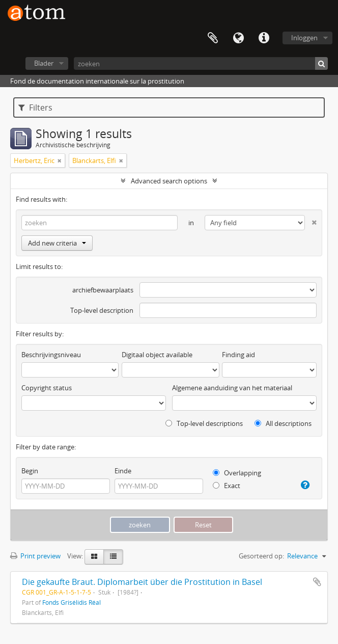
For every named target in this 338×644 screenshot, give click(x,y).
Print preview (35, 556)
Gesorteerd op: (261, 556)
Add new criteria (57, 243)
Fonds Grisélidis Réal (72, 602)
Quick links (264, 38)
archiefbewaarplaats (103, 290)
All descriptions (283, 423)
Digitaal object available (157, 355)
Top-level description (102, 310)
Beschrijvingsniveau (51, 355)
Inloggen (304, 38)
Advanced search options (169, 181)
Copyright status (47, 388)
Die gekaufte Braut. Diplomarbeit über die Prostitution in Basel (142, 582)
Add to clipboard (317, 582)
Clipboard (213, 38)
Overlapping (237, 473)
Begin (30, 471)
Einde (123, 471)
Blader (44, 63)
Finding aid (238, 355)
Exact (227, 486)
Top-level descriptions (204, 423)
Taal (238, 38)
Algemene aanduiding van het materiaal (232, 388)
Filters (35, 108)
